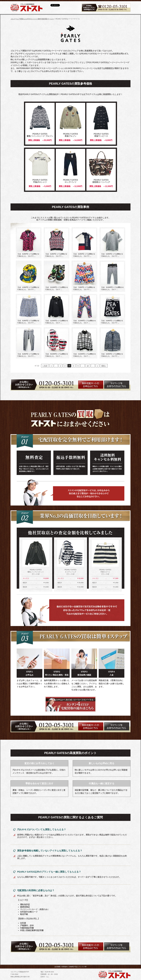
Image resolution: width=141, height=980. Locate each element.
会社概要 (57, 967)
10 (88, 366)
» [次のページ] (97, 366)
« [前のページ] (51, 366)
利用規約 (65, 967)
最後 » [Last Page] (104, 366)
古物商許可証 (73, 967)
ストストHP (83, 967)
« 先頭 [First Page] (45, 366)
